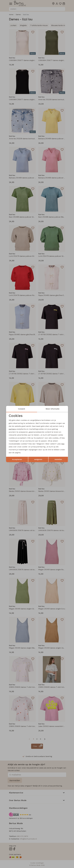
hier (63, 444)
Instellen (58, 459)
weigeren (38, 459)
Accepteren (17, 459)
